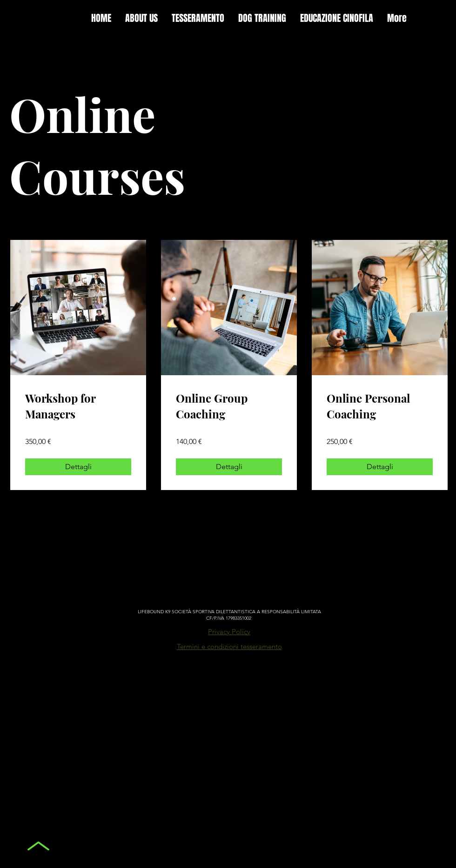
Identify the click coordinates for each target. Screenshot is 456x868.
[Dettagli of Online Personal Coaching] (380, 467)
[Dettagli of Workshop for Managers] (78, 467)
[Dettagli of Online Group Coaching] (229, 467)
